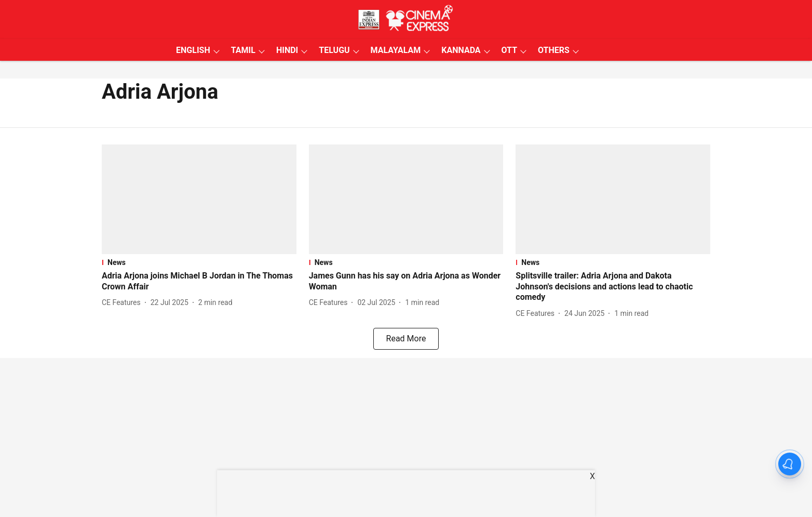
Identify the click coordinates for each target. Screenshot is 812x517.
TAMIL (243, 50)
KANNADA (461, 50)
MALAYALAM (396, 50)
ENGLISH (193, 50)
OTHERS (554, 50)
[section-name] (199, 262)
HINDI (287, 50)
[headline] (199, 282)
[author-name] (123, 303)
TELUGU (334, 50)
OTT (509, 50)
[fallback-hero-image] (199, 199)
